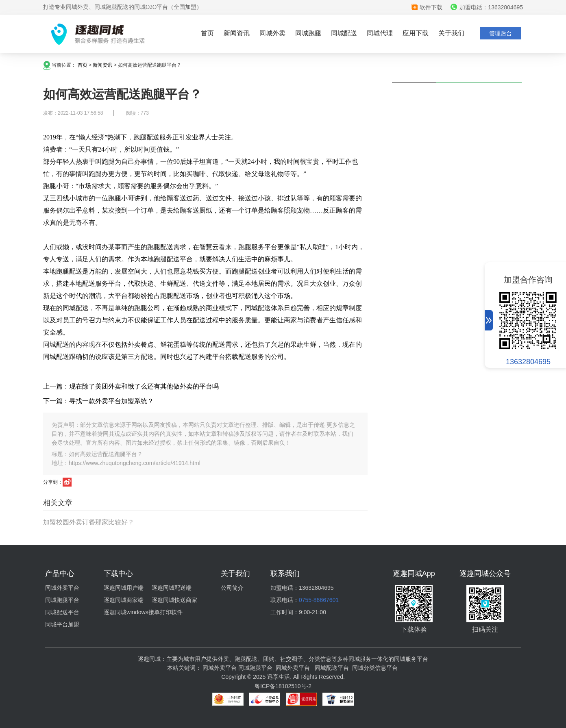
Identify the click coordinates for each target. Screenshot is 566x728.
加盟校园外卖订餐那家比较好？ (89, 522)
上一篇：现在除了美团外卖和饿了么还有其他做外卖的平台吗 (131, 386)
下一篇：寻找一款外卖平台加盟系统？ (98, 401)
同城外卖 (272, 33)
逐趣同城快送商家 (174, 600)
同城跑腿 (308, 33)
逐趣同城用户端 (124, 588)
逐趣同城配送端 (172, 588)
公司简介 (232, 588)
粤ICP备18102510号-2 (283, 686)
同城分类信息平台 (375, 668)
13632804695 (528, 362)
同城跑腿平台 (62, 600)
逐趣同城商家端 (124, 600)
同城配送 (344, 33)
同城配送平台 (62, 612)
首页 (207, 33)
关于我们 (451, 33)
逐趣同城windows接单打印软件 (143, 612)
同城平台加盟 (62, 624)
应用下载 (416, 33)
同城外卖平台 (62, 588)
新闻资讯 (237, 33)
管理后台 (501, 33)
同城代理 (380, 33)
